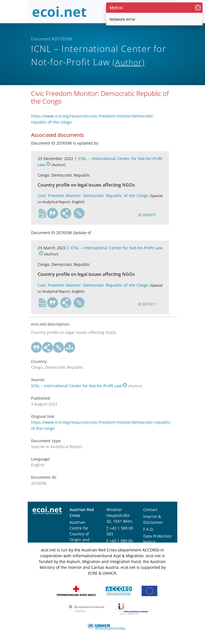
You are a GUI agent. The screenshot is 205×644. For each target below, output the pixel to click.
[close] (198, 8)
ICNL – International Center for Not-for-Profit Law (79, 386)
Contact (150, 510)
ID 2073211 (147, 304)
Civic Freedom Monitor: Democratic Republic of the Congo (93, 196)
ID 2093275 (147, 215)
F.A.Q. (149, 529)
